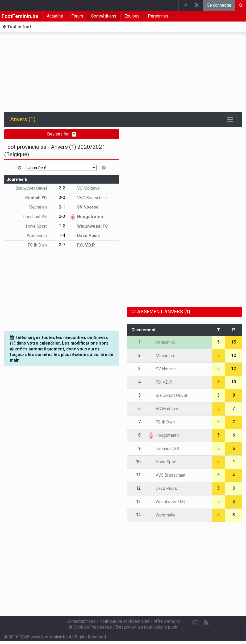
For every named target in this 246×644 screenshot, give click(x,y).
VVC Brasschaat (88, 198)
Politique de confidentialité (124, 621)
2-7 (62, 245)
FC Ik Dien (41, 245)
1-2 (62, 226)
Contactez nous (81, 621)
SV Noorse (84, 207)
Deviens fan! (62, 134)
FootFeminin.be (20, 16)
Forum (77, 16)
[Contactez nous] (195, 623)
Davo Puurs (85, 236)
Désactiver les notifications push (147, 627)
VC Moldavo (85, 188)
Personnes (158, 16)
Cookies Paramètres (90, 627)
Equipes (132, 16)
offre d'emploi (167, 621)
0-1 (62, 207)
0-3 (62, 216)
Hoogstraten (86, 217)
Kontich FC (40, 198)
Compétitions (104, 16)
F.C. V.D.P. (82, 245)
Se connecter (219, 5)
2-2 (62, 188)
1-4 (62, 235)
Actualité (55, 16)
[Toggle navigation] (230, 120)
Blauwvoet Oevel (35, 188)
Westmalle (41, 236)
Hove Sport (40, 226)
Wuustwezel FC (89, 226)
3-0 (62, 198)
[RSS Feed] (206, 623)
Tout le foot (17, 27)
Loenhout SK (39, 217)
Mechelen (41, 207)
